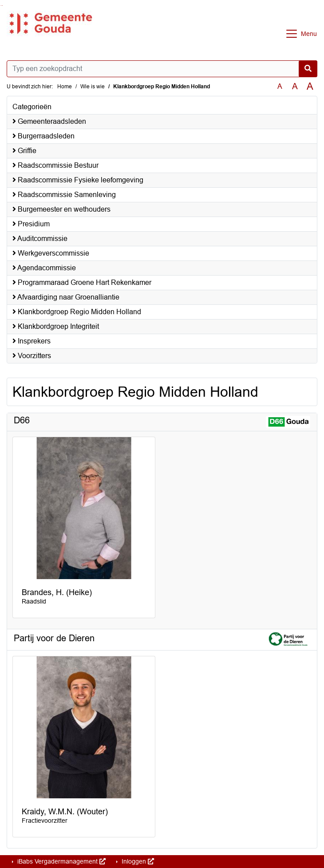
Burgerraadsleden (43, 136)
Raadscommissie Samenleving (64, 195)
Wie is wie (93, 87)
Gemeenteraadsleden (49, 121)
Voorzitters (32, 356)
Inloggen (137, 861)
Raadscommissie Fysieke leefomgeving (78, 180)
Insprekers (32, 341)
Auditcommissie (40, 239)
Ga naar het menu (2, 6)
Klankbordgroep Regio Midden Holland (77, 312)
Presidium (31, 224)
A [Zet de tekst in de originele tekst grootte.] (280, 86)
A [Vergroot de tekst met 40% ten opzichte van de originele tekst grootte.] (310, 87)
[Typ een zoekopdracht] (162, 69)
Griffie (24, 151)
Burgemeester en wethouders (61, 209)
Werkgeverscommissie (51, 253)
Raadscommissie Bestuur (55, 165)
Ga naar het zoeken (1, 6)
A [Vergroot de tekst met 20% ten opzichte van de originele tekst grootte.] (295, 86)
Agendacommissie (44, 268)
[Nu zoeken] (308, 69)
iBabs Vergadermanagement (61, 861)
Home (65, 87)
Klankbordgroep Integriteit (56, 326)
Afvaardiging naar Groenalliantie (66, 297)
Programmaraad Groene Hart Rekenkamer (82, 282)
